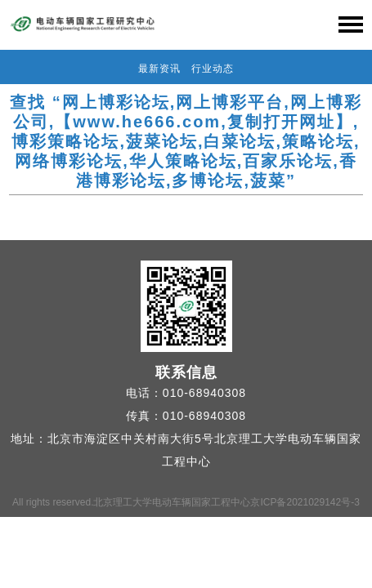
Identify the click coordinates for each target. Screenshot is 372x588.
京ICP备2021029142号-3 (305, 502)
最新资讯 (159, 69)
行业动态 (213, 69)
